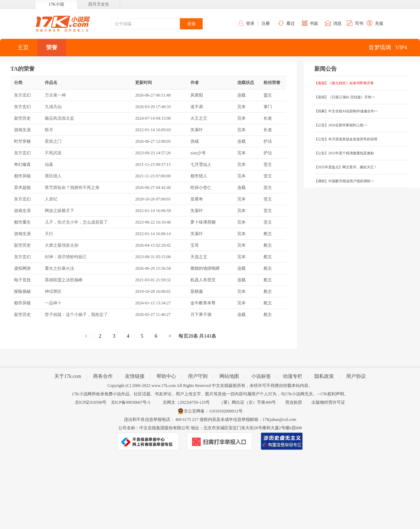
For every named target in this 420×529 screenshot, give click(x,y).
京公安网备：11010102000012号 (213, 411)
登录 (250, 23)
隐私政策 (324, 376)
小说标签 (261, 376)
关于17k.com (68, 376)
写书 (359, 23)
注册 (266, 23)
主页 (23, 47)
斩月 (49, 130)
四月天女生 (99, 4)
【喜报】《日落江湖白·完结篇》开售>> (345, 97)
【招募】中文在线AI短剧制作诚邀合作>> (346, 111)
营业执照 (294, 402)
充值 (379, 23)
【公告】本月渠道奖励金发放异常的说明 (346, 139)
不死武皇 (53, 153)
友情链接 (135, 376)
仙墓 (49, 164)
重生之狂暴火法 (59, 268)
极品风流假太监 (59, 118)
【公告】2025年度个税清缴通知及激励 (344, 153)
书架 (314, 23)
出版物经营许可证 (328, 402)
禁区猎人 (53, 176)
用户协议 (356, 376)
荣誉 (52, 47)
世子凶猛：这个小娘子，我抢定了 (76, 315)
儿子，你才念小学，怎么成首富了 (76, 222)
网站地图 (229, 376)
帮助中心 (166, 376)
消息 (337, 23)
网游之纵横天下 (59, 211)
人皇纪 (51, 199)
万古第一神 (55, 95)
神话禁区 (53, 291)
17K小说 (56, 4)
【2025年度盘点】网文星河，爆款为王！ (346, 167)
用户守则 (198, 376)
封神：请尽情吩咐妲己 (66, 257)
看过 (290, 23)
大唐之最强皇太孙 (62, 245)
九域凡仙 (53, 107)
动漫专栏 (293, 376)
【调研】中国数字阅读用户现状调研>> (344, 181)
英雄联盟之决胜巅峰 (64, 280)
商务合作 (103, 376)
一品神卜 (53, 303)
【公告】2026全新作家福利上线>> (341, 125)
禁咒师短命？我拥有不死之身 (72, 188)
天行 (49, 234)
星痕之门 (53, 141)
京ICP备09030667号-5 (131, 402)
